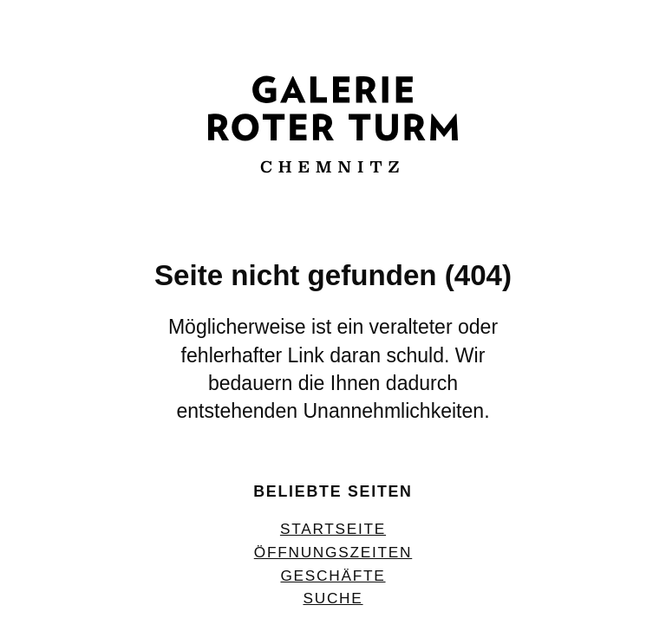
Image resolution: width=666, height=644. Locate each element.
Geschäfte (333, 576)
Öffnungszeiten (333, 552)
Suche (333, 598)
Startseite (333, 529)
